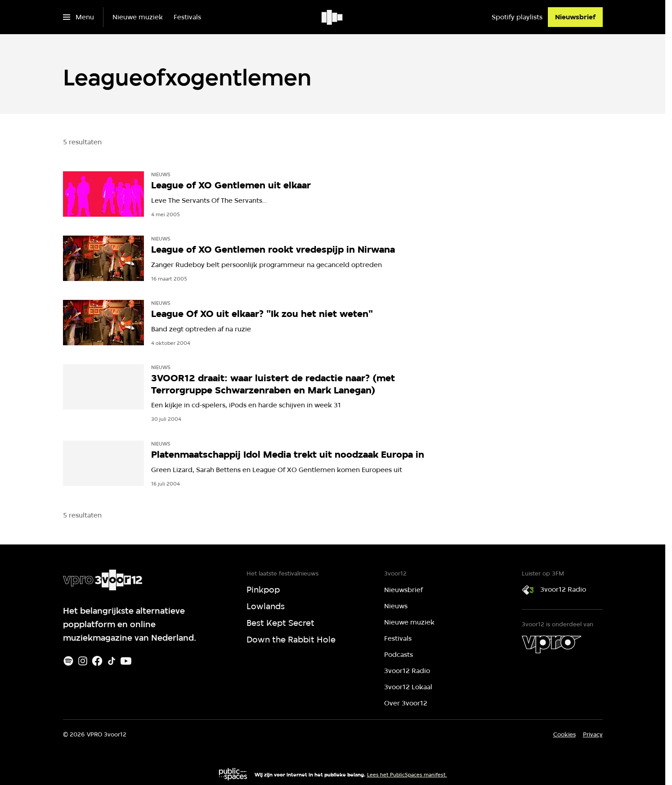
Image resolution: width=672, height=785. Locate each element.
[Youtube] (126, 661)
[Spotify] (68, 661)
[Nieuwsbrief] (575, 17)
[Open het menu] (78, 17)
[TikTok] (112, 661)
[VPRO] (551, 644)
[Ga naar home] (333, 17)
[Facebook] (97, 661)
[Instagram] (83, 661)
